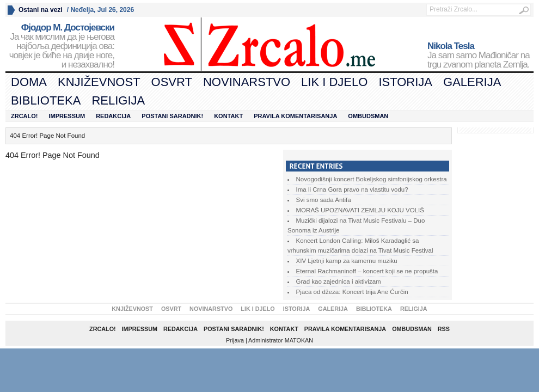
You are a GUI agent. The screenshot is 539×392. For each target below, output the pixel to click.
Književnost (99, 82)
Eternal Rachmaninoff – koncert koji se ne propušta (367, 271)
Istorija (405, 82)
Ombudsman (368, 116)
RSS (444, 329)
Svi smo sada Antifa (324, 200)
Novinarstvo (247, 82)
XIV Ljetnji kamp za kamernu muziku (347, 261)
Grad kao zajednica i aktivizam (339, 281)
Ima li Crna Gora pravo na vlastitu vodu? (352, 189)
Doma (29, 82)
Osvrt (172, 82)
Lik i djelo (334, 82)
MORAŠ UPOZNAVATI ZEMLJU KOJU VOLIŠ (360, 210)
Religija (118, 100)
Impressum (67, 116)
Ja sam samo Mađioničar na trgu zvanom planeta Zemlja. (480, 56)
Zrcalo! (24, 116)
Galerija (472, 82)
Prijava (235, 340)
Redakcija (113, 116)
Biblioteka (46, 100)
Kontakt (228, 116)
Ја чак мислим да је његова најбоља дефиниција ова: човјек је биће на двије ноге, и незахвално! (60, 46)
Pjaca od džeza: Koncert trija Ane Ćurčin (352, 292)
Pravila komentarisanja (295, 116)
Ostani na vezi (41, 10)
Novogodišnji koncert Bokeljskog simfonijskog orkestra (372, 179)
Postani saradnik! (172, 116)
